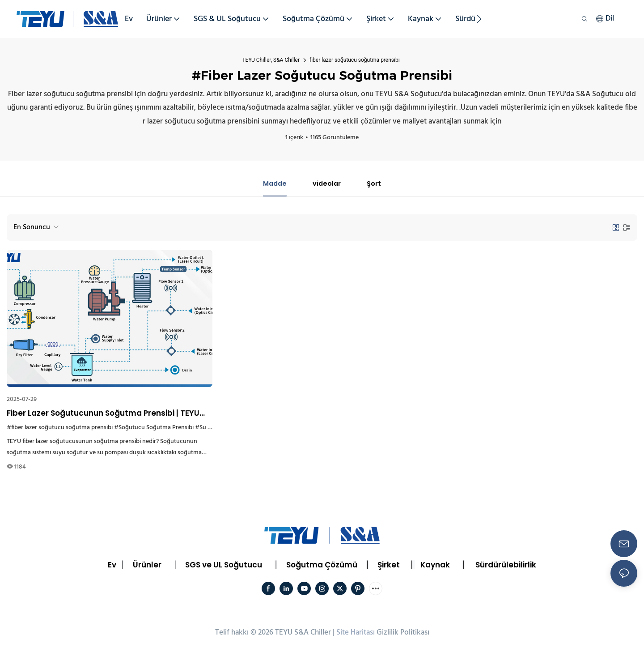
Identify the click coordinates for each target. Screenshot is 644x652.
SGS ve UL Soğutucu (224, 566)
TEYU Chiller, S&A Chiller (271, 60)
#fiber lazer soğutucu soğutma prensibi (60, 428)
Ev (112, 566)
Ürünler (147, 566)
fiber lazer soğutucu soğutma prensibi (355, 60)
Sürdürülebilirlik (506, 566)
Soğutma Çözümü (322, 566)
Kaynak (435, 566)
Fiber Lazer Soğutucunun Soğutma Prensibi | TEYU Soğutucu (103, 414)
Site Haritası (356, 633)
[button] (479, 19)
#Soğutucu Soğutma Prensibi (154, 428)
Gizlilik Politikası (403, 633)
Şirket (389, 566)
